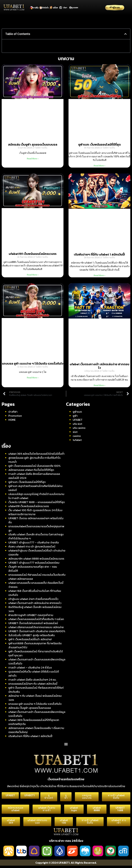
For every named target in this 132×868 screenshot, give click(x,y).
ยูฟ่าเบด (77, 412)
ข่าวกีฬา (13, 412)
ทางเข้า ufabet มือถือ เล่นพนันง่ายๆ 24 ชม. (32, 680)
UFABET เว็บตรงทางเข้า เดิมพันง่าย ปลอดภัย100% (37, 631)
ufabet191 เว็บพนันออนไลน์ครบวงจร (33, 254)
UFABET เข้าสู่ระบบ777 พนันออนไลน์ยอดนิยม (34, 563)
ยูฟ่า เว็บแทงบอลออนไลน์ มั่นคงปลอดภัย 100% (35, 466)
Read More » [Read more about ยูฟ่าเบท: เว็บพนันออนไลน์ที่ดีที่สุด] (100, 166)
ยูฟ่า (75, 416)
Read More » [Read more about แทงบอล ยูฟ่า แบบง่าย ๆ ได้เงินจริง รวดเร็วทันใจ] (33, 378)
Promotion (15, 416)
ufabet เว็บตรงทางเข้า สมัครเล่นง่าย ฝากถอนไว (100, 366)
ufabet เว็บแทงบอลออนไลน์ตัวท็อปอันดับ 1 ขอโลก (36, 619)
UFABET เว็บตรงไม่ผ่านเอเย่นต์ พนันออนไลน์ (33, 623)
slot (75, 432)
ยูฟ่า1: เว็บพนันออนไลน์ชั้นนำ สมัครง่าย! (30, 639)
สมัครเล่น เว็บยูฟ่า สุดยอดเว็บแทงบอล (33, 144)
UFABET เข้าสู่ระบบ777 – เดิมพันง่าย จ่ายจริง (34, 542)
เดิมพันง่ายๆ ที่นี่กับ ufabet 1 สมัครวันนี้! (99, 254)
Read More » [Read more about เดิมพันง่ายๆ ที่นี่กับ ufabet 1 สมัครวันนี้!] (100, 275)
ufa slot (77, 424)
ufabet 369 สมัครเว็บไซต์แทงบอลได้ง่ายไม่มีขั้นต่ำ (36, 454)
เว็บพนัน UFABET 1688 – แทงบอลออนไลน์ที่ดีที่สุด (37, 502)
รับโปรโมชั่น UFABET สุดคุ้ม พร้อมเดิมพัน (32, 635)
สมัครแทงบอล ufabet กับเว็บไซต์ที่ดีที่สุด (31, 470)
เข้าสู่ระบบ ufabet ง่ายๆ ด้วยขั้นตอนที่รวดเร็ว (33, 599)
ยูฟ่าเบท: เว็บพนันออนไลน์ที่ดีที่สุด (100, 144)
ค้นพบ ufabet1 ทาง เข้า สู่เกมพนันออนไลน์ (32, 546)
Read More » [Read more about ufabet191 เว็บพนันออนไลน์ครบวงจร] (33, 275)
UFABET (78, 420)
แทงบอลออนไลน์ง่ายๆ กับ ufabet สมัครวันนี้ (33, 684)
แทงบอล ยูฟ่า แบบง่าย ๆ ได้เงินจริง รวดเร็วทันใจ (33, 363)
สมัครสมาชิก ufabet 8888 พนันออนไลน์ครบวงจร (36, 559)
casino (77, 436)
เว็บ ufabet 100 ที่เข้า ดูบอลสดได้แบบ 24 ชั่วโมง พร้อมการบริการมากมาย (35, 512)
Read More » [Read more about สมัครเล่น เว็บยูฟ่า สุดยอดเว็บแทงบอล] (33, 159)
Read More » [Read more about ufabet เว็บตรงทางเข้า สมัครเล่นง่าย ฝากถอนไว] (100, 385)
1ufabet (77, 440)
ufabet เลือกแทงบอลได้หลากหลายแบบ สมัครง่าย (36, 627)
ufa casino (79, 428)
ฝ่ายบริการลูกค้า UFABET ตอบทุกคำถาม (31, 615)
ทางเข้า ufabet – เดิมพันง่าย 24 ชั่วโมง (30, 667)
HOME (12, 420)
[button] (125, 34)
